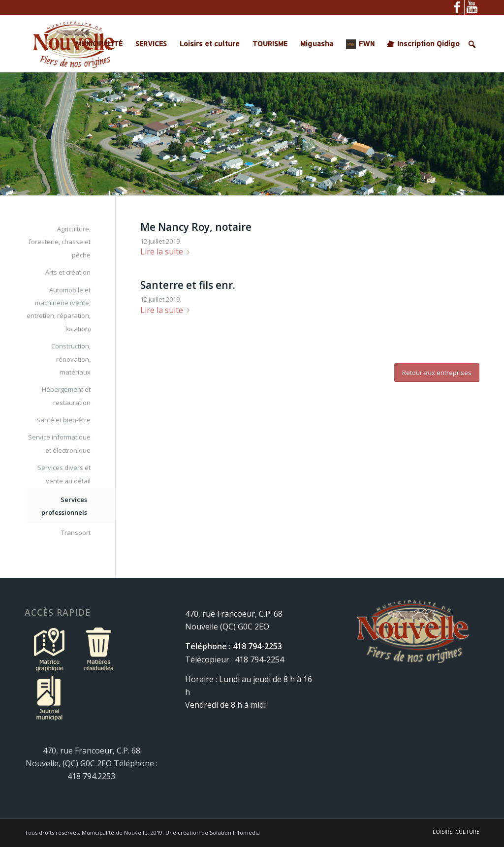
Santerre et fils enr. (188, 285)
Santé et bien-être (63, 420)
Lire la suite (167, 251)
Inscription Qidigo (428, 44)
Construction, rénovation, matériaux (71, 359)
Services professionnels (64, 506)
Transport (76, 533)
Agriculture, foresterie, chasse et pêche (60, 242)
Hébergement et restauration (66, 396)
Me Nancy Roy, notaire (196, 227)
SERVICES (151, 44)
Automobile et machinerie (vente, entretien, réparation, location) (59, 309)
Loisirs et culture (210, 44)
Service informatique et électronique (59, 443)
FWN (367, 44)
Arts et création (68, 272)
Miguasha (317, 44)
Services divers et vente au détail (64, 474)
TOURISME (270, 44)
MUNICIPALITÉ (99, 44)
